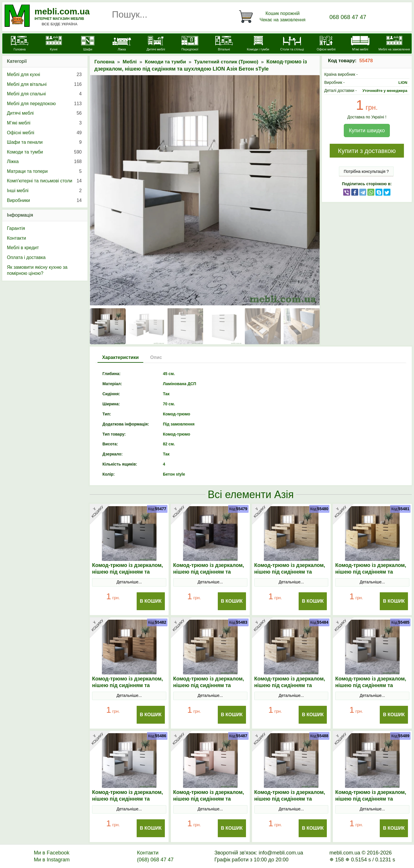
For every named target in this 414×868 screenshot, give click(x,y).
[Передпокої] (190, 44)
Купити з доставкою (367, 151)
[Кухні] (54, 44)
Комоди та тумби (166, 62)
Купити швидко (367, 131)
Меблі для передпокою (44, 104)
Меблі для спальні (44, 94)
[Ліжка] (122, 44)
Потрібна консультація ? (366, 171)
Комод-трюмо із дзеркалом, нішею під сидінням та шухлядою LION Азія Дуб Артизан (371, 575)
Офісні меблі (44, 133)
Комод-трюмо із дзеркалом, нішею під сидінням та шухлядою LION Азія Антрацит (128, 575)
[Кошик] (273, 17)
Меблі (130, 62)
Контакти (17, 238)
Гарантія (16, 228)
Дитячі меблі (44, 113)
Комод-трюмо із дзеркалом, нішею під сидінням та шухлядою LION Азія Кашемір (371, 689)
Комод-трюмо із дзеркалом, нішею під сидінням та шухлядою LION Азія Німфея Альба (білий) (129, 802)
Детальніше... (129, 582)
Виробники (44, 201)
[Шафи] (88, 44)
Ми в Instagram (52, 860)
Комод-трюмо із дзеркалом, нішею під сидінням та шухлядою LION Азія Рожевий (209, 802)
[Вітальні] (224, 44)
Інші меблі (44, 191)
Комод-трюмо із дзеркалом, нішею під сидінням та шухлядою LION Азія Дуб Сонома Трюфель (290, 689)
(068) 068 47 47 (155, 860)
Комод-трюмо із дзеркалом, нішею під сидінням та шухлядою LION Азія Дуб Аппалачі (290, 575)
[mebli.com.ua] (20, 44)
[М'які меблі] (360, 44)
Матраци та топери (44, 171)
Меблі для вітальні (44, 84)
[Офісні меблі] (326, 44)
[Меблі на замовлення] (394, 44)
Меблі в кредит (23, 248)
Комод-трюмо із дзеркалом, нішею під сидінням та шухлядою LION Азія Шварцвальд (371, 802)
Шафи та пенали (44, 142)
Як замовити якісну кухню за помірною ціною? (37, 270)
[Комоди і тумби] (258, 44)
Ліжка (44, 162)
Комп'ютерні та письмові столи (44, 181)
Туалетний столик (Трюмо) (226, 62)
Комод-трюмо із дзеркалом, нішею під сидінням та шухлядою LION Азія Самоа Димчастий (290, 802)
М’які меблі (44, 123)
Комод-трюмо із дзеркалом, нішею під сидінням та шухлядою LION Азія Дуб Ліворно (128, 689)
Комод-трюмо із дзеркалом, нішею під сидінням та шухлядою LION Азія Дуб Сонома (209, 689)
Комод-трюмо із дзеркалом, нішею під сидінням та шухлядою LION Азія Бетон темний (209, 575)
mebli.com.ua (62, 11)
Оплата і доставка (26, 257)
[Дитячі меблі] (156, 44)
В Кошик (151, 601)
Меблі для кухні (44, 75)
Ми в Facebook (52, 853)
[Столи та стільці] (292, 44)
